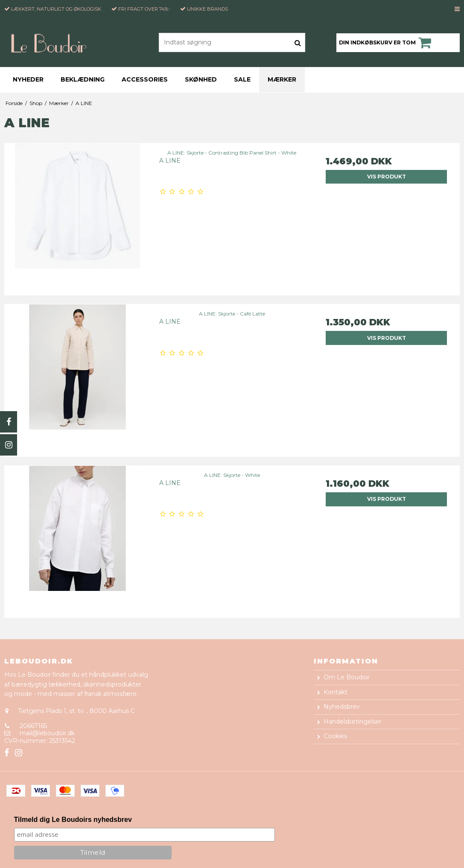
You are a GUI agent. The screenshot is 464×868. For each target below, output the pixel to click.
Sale (242, 79)
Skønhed (201, 79)
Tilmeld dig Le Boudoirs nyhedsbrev (73, 820)
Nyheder (28, 79)
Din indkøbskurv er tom (386, 43)
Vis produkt (387, 177)
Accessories (145, 79)
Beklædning (83, 79)
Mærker (282, 79)
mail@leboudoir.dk (47, 733)
